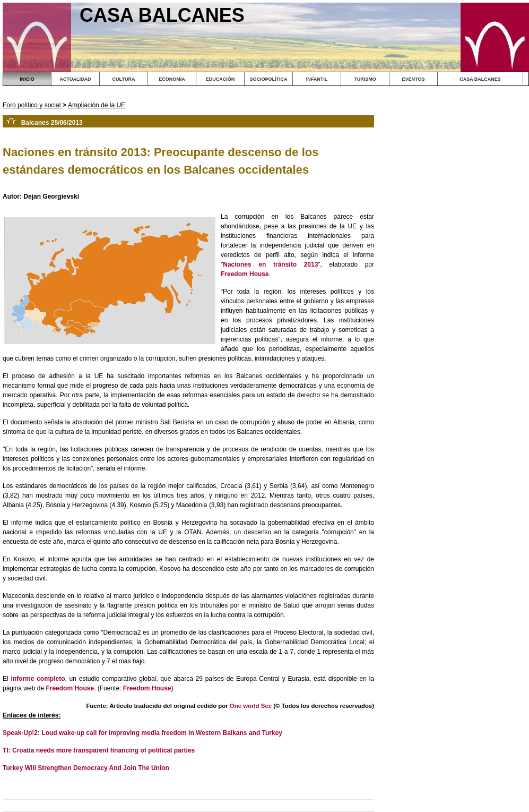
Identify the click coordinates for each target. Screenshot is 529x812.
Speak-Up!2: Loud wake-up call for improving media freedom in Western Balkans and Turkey (142, 733)
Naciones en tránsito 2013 (270, 264)
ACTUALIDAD (76, 79)
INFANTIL (317, 79)
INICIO (27, 79)
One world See (251, 706)
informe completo (38, 679)
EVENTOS (414, 79)
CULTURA (124, 79)
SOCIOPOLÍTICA (268, 79)
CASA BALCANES (480, 79)
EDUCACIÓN (220, 79)
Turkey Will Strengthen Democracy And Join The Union (86, 768)
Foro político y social (33, 105)
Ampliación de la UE (97, 105)
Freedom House (245, 274)
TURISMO (365, 79)
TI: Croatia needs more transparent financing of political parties (99, 750)
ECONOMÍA (172, 79)
